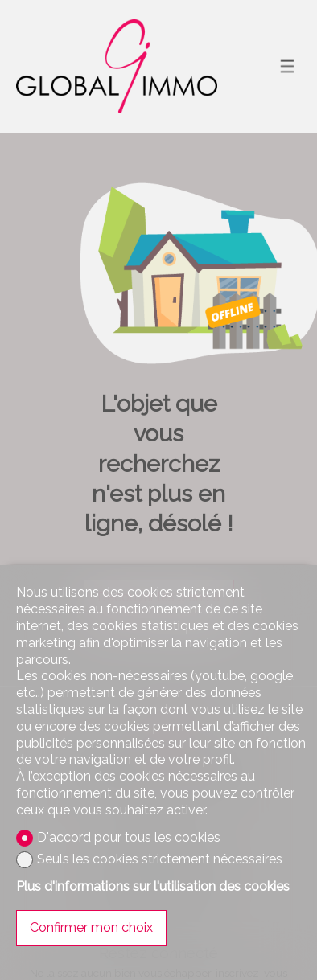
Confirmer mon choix (91, 927)
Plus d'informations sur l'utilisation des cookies (153, 886)
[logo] (117, 66)
